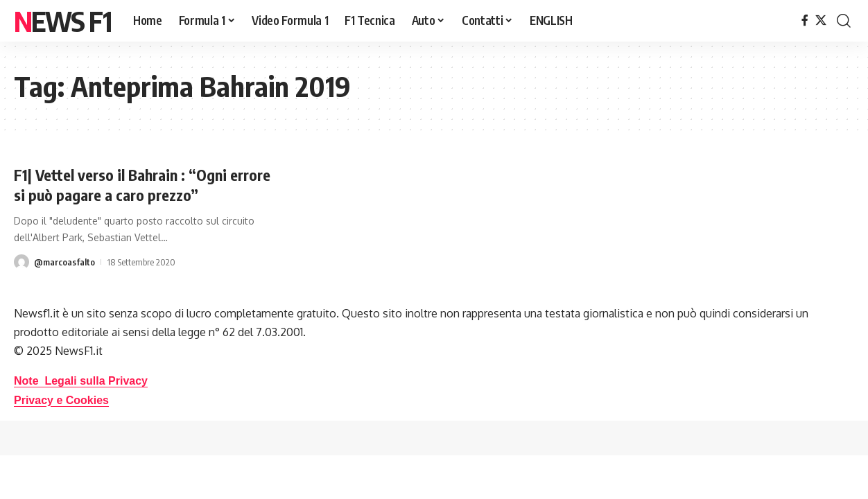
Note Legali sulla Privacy (81, 381)
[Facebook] (805, 20)
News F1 (62, 21)
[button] (844, 21)
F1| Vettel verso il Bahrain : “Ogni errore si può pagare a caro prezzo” (142, 185)
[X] (821, 20)
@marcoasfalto (64, 262)
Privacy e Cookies (61, 400)
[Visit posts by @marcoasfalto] (21, 262)
